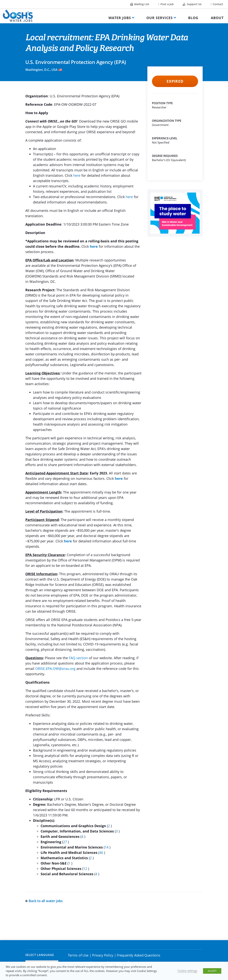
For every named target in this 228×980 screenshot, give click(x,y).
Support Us (192, 4)
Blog (193, 18)
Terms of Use (78, 955)
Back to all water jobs (44, 901)
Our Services (160, 18)
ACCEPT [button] (212, 971)
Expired (175, 81)
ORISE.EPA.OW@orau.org (55, 669)
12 (86, 869)
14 (107, 847)
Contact (217, 4)
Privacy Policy (103, 955)
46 (102, 853)
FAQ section (78, 658)
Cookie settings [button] (187, 971)
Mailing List (140, 4)
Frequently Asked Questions (138, 955)
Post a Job (166, 4)
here (77, 175)
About (217, 18)
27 (65, 842)
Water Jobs (120, 18)
